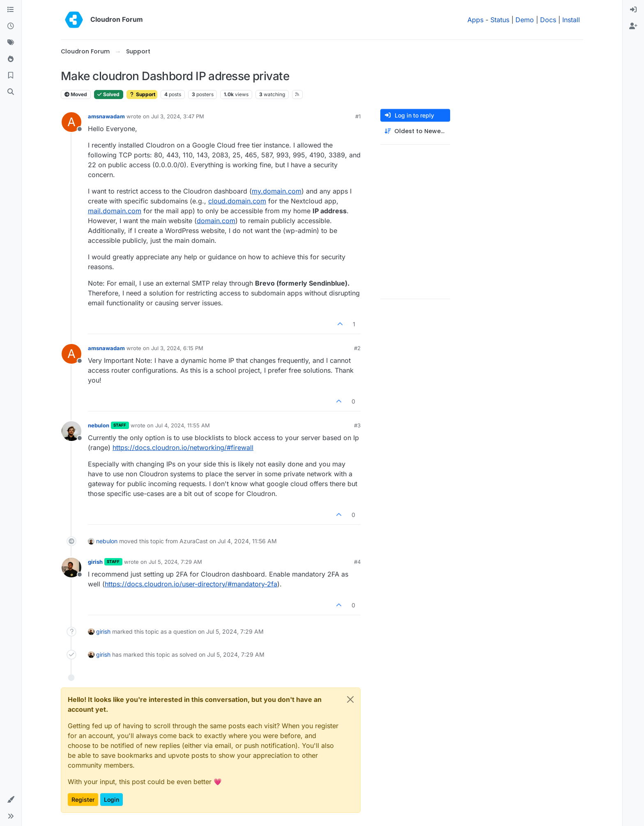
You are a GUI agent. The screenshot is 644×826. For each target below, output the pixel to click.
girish (95, 562)
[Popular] (11, 59)
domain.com (216, 221)
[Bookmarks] (11, 76)
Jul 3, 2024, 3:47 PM (178, 116)
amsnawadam (106, 116)
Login (112, 799)
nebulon (99, 425)
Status (500, 20)
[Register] (633, 26)
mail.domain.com (115, 211)
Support (142, 94)
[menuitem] (633, 10)
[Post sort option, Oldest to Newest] (415, 131)
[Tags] (11, 43)
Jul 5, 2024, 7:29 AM (175, 562)
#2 (357, 348)
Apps (475, 20)
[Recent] (11, 26)
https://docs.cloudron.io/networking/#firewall (183, 448)
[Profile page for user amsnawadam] (71, 122)
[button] (11, 800)
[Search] (11, 92)
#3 (357, 425)
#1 (358, 116)
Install (571, 20)
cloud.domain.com (237, 201)
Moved (76, 94)
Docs (548, 20)
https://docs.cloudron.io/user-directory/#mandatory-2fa (191, 584)
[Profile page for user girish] (71, 568)
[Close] (350, 699)
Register (83, 799)
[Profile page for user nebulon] (71, 431)
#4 (357, 562)
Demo (525, 20)
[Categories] (11, 10)
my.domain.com (277, 191)
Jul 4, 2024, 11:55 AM (183, 425)
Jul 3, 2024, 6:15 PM (177, 348)
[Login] (633, 10)
